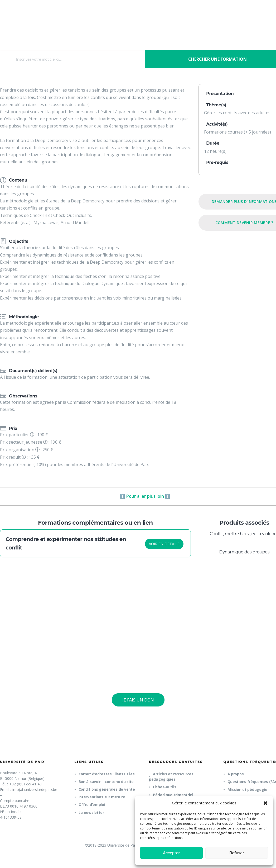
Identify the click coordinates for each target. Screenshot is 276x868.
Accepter (171, 853)
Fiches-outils (164, 787)
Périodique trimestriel (173, 795)
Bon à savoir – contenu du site (106, 782)
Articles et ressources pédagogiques (171, 777)
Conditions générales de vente (107, 789)
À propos (236, 774)
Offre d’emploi (92, 805)
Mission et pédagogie (247, 789)
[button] (265, 803)
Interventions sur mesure (102, 797)
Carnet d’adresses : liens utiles (107, 774)
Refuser (237, 853)
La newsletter (91, 812)
